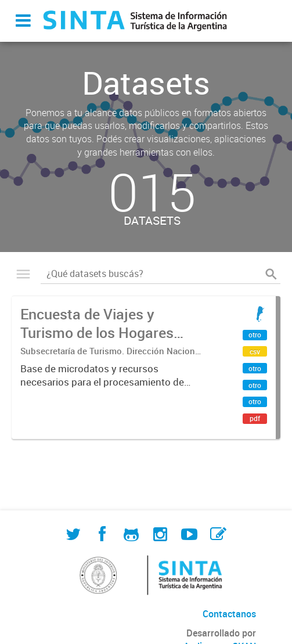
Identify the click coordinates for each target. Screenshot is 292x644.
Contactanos (229, 614)
